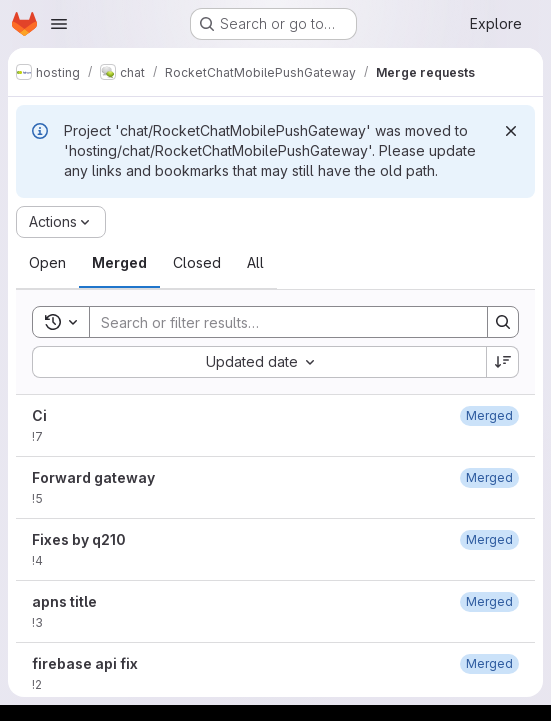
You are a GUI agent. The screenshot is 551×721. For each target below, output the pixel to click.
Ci (39, 415)
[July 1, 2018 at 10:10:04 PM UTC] (489, 601)
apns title (64, 601)
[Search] (278, 322)
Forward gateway (93, 477)
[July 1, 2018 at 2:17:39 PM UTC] (489, 663)
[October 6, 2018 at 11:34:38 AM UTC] (489, 539)
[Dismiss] (511, 131)
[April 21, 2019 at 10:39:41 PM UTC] (489, 477)
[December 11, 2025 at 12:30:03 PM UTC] (489, 415)
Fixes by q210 (79, 539)
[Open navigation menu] (59, 24)
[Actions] (61, 222)
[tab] (47, 263)
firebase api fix (85, 663)
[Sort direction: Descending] (503, 362)
